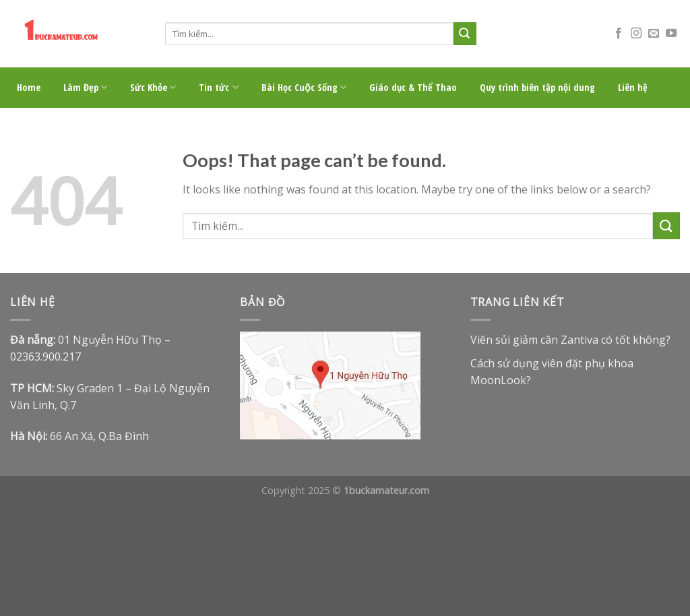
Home (29, 87)
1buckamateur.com (386, 490)
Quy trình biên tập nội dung (537, 87)
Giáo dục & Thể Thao (413, 87)
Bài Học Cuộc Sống (304, 88)
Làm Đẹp (85, 88)
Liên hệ (633, 87)
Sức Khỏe (153, 88)
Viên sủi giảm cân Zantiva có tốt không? (570, 340)
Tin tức (218, 88)
